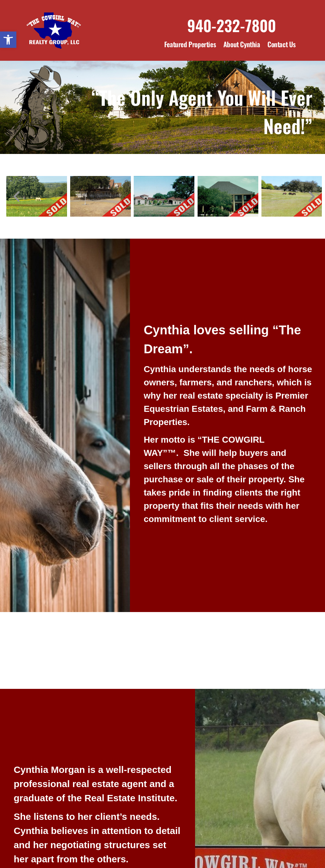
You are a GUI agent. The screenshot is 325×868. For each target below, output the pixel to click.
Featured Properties (190, 44)
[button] (8, 40)
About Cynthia (242, 44)
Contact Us (282, 44)
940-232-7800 (232, 25)
